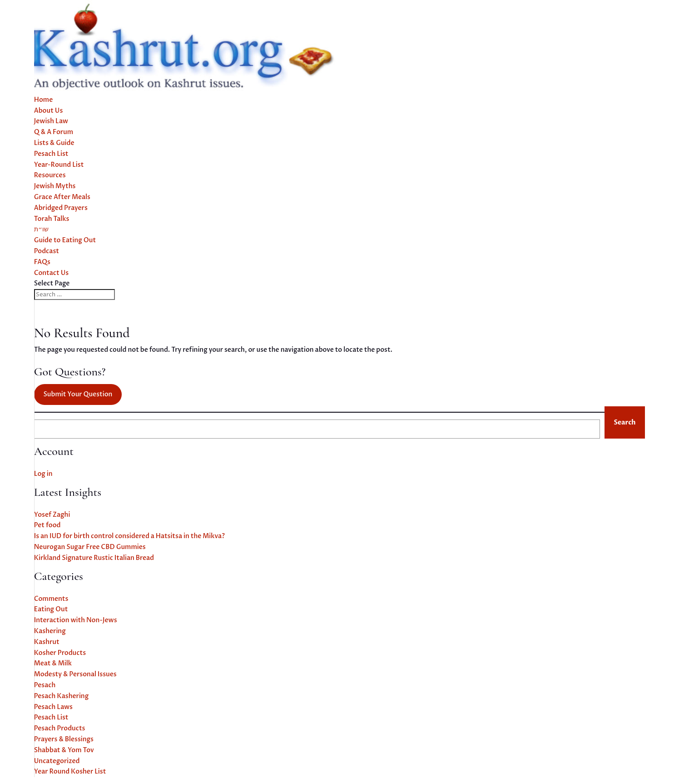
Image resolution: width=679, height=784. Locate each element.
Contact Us (51, 273)
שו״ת (41, 229)
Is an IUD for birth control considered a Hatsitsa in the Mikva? (129, 536)
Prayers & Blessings (64, 739)
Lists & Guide (54, 143)
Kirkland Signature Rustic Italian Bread (94, 558)
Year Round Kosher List (70, 772)
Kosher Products (60, 653)
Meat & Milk (53, 663)
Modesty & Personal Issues (75, 674)
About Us (49, 111)
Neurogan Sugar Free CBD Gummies (90, 547)
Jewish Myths (55, 186)
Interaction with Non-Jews (76, 620)
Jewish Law (51, 121)
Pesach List (51, 154)
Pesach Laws (53, 707)
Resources (50, 175)
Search (624, 422)
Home (44, 100)
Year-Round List (59, 165)
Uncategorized (57, 761)
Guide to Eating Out (65, 240)
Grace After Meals (62, 197)
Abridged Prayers (61, 208)
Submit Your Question (78, 394)
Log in (43, 474)
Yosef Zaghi (52, 515)
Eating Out (51, 609)
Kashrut (47, 642)
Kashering (50, 631)
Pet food (47, 525)
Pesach (45, 685)
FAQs (42, 262)
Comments (51, 599)
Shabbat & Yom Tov (64, 750)
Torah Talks (52, 219)
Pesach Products (60, 728)
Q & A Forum (54, 132)
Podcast (47, 251)
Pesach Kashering (61, 696)
